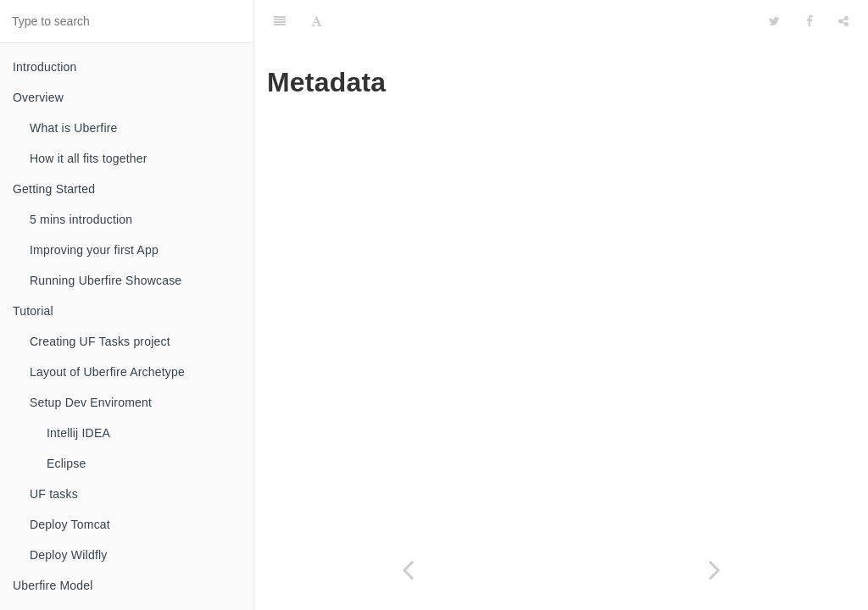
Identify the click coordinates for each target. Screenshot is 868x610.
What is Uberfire (74, 128)
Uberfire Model (53, 585)
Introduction (45, 67)
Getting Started (54, 189)
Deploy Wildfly (69, 555)
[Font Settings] (317, 21)
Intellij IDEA (78, 433)
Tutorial (33, 311)
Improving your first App (94, 250)
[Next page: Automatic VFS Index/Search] (715, 570)
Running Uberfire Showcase (106, 280)
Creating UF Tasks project (100, 341)
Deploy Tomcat (70, 524)
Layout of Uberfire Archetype (107, 372)
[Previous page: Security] (408, 570)
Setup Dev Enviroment (91, 402)
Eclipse (67, 463)
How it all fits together (89, 158)
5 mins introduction (81, 219)
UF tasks (54, 494)
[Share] (843, 21)
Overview (38, 97)
